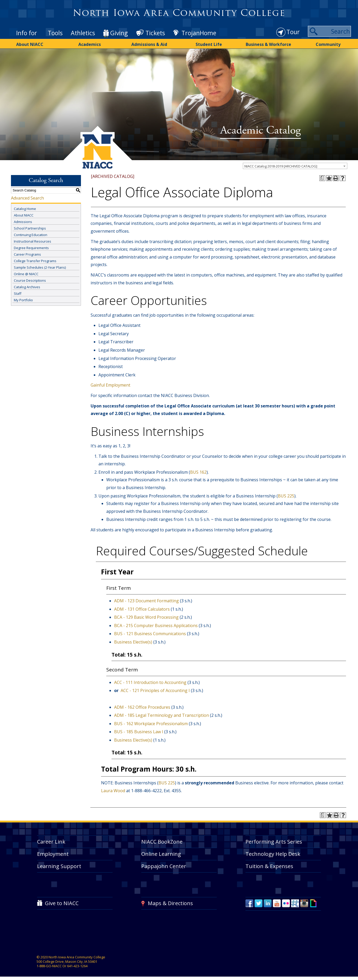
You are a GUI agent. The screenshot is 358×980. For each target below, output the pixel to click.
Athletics (83, 33)
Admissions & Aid (149, 44)
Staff (18, 293)
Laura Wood (113, 791)
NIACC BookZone (162, 842)
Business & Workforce (268, 44)
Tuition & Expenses (269, 866)
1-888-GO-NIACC (49, 966)
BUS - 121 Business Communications (150, 634)
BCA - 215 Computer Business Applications (156, 626)
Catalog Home (25, 209)
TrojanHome (199, 33)
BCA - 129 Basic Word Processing (146, 617)
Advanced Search (27, 198)
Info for (27, 33)
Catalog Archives (27, 287)
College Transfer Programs (35, 261)
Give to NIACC (62, 903)
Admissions (23, 222)
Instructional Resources (33, 241)
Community (328, 44)
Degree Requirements (31, 248)
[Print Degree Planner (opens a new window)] (322, 178)
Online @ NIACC (26, 274)
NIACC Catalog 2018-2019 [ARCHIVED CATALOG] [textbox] (281, 166)
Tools (55, 33)
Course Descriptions (30, 280)
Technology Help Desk (273, 854)
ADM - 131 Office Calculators (142, 609)
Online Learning (161, 854)
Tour (293, 32)
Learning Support (59, 866)
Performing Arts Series (274, 842)
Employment (53, 854)
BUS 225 (286, 496)
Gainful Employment (110, 385)
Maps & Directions (170, 903)
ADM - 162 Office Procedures (142, 707)
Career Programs (27, 254)
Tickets (155, 33)
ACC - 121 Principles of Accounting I (155, 690)
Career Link (51, 842)
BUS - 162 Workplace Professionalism (151, 724)
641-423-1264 (77, 966)
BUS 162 (198, 472)
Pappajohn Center (164, 866)
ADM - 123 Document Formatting (146, 601)
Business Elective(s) (133, 642)
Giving (119, 33)
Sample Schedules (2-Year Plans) (40, 267)
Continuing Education (31, 235)
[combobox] (295, 166)
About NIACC (30, 44)
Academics (90, 44)
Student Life (209, 44)
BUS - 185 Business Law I (139, 732)
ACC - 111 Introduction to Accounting (150, 682)
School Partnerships (30, 228)
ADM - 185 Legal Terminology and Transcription (162, 715)
